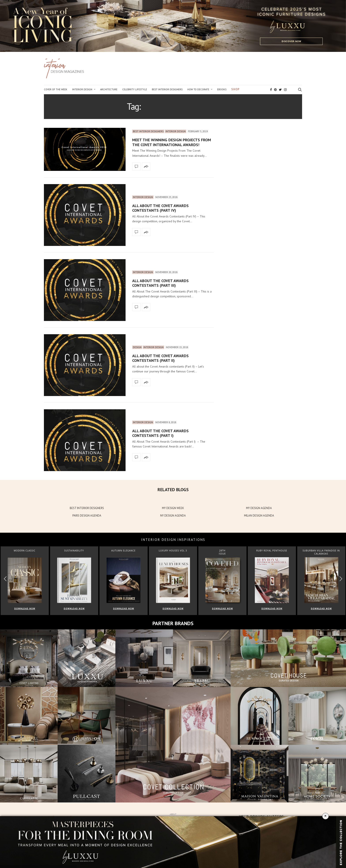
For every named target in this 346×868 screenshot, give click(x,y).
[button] (341, 579)
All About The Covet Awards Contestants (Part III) (160, 283)
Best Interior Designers (167, 89)
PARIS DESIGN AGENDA (87, 516)
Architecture (109, 89)
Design (137, 347)
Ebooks (222, 89)
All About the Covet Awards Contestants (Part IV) (160, 208)
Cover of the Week (56, 89)
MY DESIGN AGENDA (259, 508)
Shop (235, 89)
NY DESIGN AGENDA (173, 516)
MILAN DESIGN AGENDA (259, 516)
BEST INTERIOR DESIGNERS (87, 508)
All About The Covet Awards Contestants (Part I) (160, 433)
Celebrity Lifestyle (135, 89)
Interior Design (82, 89)
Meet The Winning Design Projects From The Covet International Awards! (172, 142)
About (173, 814)
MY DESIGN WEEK (173, 508)
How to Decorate (198, 89)
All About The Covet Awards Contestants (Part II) (160, 358)
